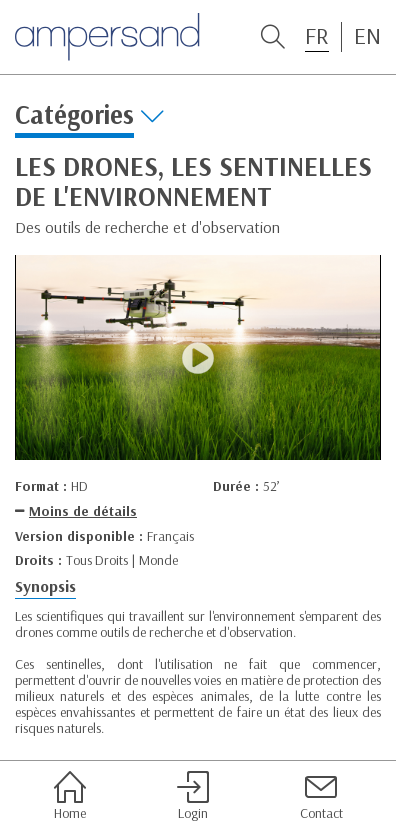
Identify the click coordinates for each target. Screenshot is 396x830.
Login (193, 796)
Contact (321, 796)
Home (70, 796)
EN (367, 36)
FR (317, 36)
